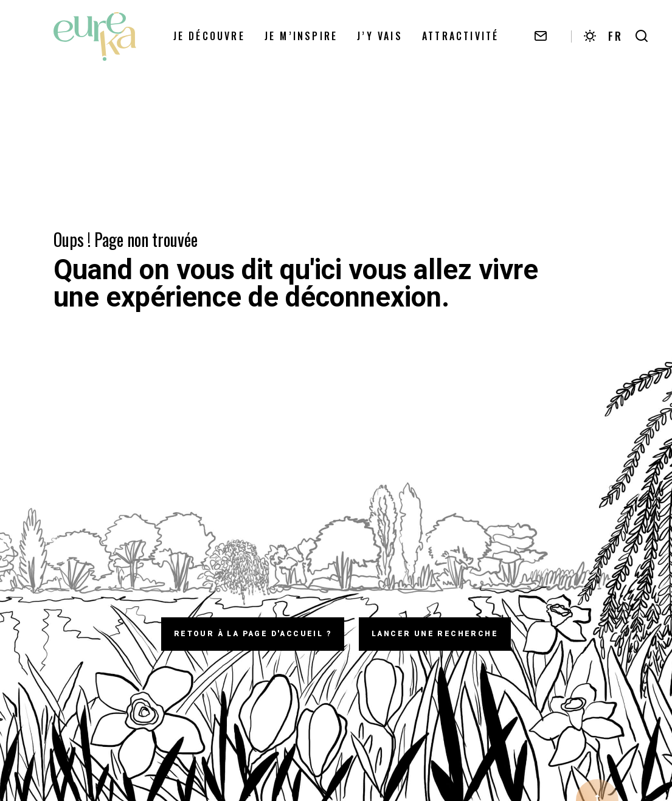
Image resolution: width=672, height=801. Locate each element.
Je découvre (209, 36)
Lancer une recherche (435, 634)
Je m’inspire (301, 36)
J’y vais (380, 36)
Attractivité (460, 36)
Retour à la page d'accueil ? (253, 634)
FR (616, 36)
